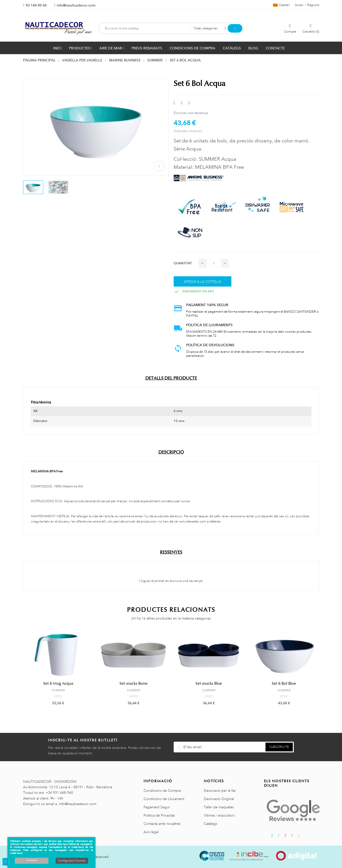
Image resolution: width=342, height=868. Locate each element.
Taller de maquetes (219, 807)
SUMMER (58, 690)
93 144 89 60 (36, 5)
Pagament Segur (157, 807)
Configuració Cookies (72, 861)
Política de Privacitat (159, 815)
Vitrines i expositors (219, 815)
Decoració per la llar (220, 791)
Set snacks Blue (209, 683)
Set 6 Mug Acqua (58, 683)
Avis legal (151, 832)
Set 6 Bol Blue (284, 683)
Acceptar (32, 860)
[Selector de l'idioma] (281, 5)
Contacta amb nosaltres (162, 824)
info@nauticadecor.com (76, 5)
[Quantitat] (214, 263)
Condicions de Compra (162, 791)
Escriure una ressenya (191, 113)
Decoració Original (219, 799)
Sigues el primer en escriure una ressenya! (171, 581)
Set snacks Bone (133, 683)
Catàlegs (211, 824)
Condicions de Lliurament (164, 799)
